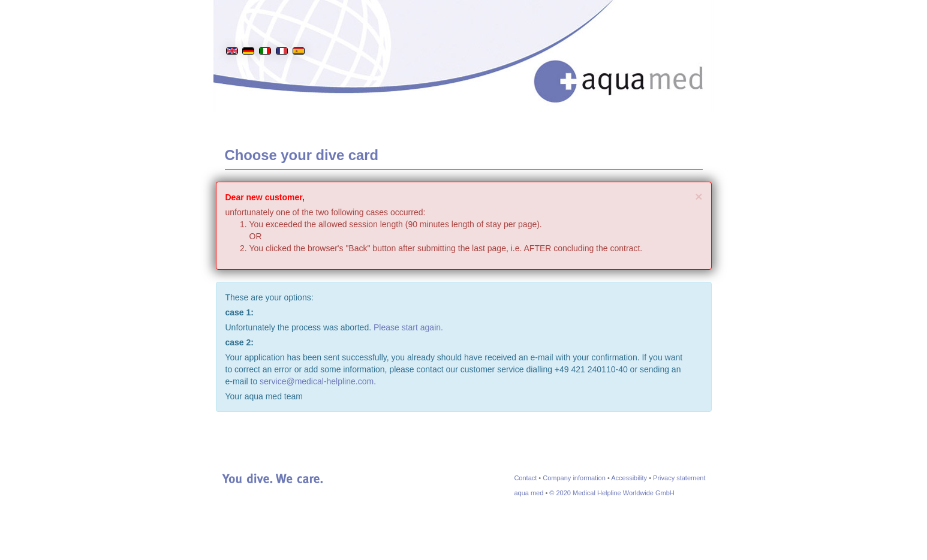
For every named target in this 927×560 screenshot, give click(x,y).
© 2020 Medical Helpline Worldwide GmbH (612, 493)
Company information (574, 478)
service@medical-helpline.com (317, 381)
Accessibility (629, 478)
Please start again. (408, 327)
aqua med (529, 493)
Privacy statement (679, 478)
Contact (525, 478)
